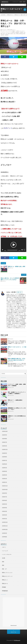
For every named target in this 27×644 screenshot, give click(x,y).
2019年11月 (5, 526)
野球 (9, 30)
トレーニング (5, 551)
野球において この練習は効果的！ (15, 400)
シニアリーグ (5, 31)
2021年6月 (5, 500)
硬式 (4, 34)
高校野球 (7, 35)
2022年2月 (5, 479)
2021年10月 (5, 490)
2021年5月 (5, 504)
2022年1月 (5, 482)
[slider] (12, 250)
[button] (14, 245)
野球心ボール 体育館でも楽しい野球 (16, 266)
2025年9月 (5, 435)
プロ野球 (17, 31)
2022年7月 (5, 460)
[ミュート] (22, 250)
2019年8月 (5, 537)
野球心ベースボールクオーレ (12, 10)
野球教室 (4, 587)
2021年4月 (5, 508)
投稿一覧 (19, 292)
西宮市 (12, 34)
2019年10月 (5, 530)
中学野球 (13, 32)
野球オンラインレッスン (7, 573)
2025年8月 (5, 439)
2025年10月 (5, 431)
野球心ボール (13, 30)
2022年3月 (5, 475)
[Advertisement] (13, 611)
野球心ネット (5, 580)
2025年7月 (5, 442)
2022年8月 (5, 457)
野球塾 (17, 34)
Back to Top (13, 632)
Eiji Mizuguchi (17, 640)
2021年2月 (5, 515)
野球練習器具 (5, 591)
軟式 (15, 34)
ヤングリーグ (8, 32)
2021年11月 (5, 486)
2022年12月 (5, 449)
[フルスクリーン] (24, 250)
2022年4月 (5, 471)
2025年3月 (5, 446)
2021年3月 (5, 511)
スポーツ (4, 547)
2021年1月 (5, 519)
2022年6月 (5, 464)
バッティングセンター (7, 554)
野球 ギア (4, 569)
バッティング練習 (11, 31)
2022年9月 (5, 453)
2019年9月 (5, 533)
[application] (13, 245)
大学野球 (21, 32)
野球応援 (21, 34)
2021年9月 (5, 493)
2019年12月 (5, 522)
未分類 (4, 558)
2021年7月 (5, 497)
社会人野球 (8, 34)
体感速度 (17, 32)
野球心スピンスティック (7, 576)
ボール (4, 32)
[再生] (3, 250)
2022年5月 (5, 468)
